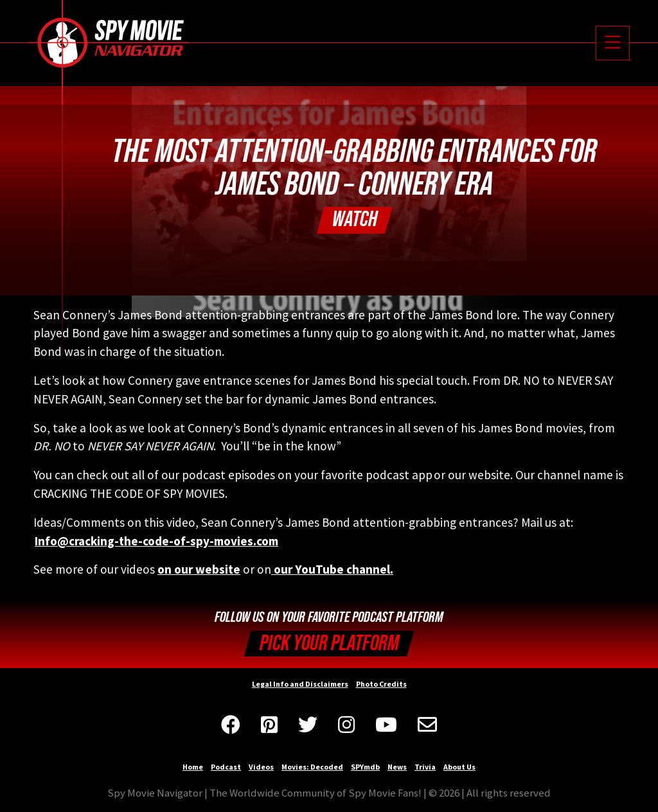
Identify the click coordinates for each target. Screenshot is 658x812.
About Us (459, 767)
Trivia (425, 767)
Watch (355, 219)
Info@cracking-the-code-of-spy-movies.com (156, 541)
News (397, 767)
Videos (261, 767)
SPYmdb (365, 767)
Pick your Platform (329, 643)
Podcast (226, 767)
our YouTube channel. (332, 569)
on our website (199, 569)
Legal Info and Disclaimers (300, 684)
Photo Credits (381, 684)
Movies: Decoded (312, 767)
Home (193, 767)
